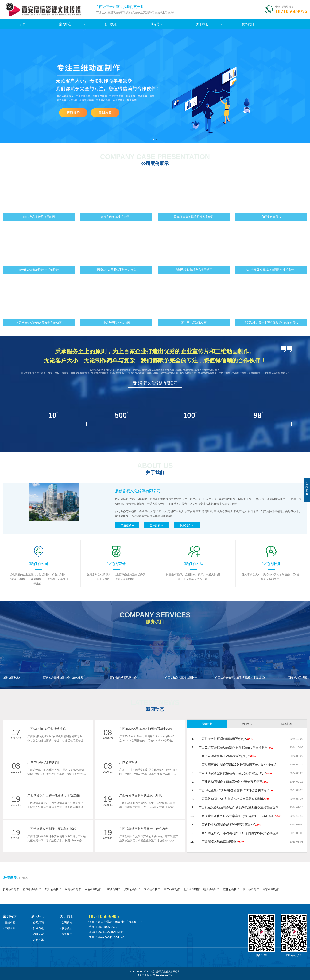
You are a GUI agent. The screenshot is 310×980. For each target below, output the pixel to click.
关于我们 (202, 24)
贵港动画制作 (11, 889)
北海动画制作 (192, 889)
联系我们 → (187, 525)
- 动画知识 (38, 934)
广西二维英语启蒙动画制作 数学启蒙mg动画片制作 (236, 747)
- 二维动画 (9, 928)
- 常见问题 (38, 940)
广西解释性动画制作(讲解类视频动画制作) (230, 825)
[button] (153, 140)
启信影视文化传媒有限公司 (155, 383)
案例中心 (65, 24)
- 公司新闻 (38, 923)
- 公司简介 (66, 923)
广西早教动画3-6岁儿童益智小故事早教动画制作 (234, 799)
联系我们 (248, 24)
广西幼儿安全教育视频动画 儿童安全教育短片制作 (235, 773)
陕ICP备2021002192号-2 (160, 975)
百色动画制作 (93, 889)
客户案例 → (157, 525)
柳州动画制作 (251, 889)
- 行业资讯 (38, 928)
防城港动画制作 (32, 889)
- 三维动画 (9, 923)
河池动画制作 (73, 889)
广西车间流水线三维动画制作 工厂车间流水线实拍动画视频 (240, 833)
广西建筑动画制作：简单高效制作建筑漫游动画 (233, 782)
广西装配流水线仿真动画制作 (221, 842)
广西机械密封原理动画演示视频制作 (226, 739)
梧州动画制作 (211, 889)
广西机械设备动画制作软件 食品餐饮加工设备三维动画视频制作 (240, 807)
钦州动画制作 (53, 889)
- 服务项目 (66, 934)
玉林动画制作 (112, 889)
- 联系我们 (66, 928)
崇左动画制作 (172, 889)
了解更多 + (127, 525)
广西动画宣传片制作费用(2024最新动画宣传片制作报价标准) (240, 765)
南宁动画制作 (271, 889)
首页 (23, 24)
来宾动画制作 (152, 889)
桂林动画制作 (231, 889)
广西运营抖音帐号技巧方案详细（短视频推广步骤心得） (239, 816)
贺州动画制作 (132, 889)
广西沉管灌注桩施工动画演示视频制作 (227, 756)
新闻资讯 (111, 24)
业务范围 (157, 24)
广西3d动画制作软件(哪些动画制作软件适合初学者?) (237, 790)
